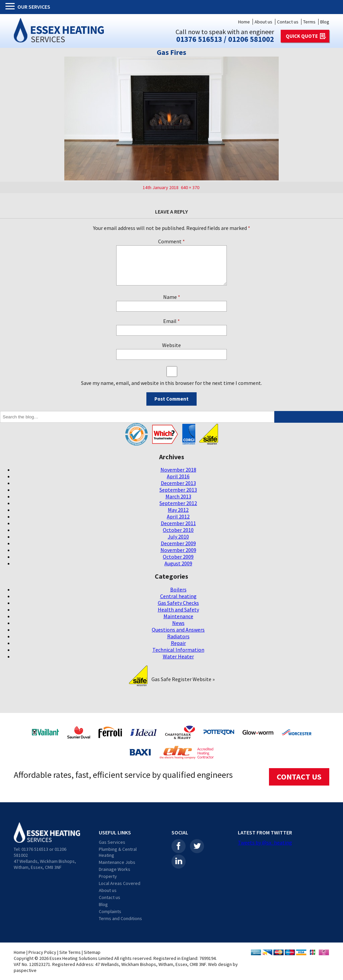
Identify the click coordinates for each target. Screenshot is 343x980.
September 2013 (178, 490)
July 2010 (178, 537)
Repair (178, 643)
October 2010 (178, 530)
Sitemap (92, 952)
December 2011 (178, 523)
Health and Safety (178, 609)
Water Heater (178, 656)
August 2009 (178, 563)
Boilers (178, 589)
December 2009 (178, 543)
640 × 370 (190, 187)
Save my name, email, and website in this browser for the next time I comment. (171, 383)
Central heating (178, 596)
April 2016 (178, 476)
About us (263, 22)
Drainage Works (115, 869)
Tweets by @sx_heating (265, 842)
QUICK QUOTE (302, 36)
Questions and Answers (178, 630)
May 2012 (178, 510)
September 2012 (178, 503)
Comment (171, 241)
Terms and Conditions (120, 918)
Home (244, 22)
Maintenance (178, 616)
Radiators (178, 636)
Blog (325, 22)
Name (172, 297)
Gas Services (112, 842)
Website (171, 345)
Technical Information (178, 650)
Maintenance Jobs (117, 862)
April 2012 (178, 516)
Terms (309, 22)
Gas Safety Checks (178, 603)
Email (171, 321)
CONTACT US (299, 777)
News (178, 623)
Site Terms (70, 952)
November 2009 (178, 550)
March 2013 (178, 496)
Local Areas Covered (120, 883)
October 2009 (178, 557)
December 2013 (178, 483)
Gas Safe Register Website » (183, 679)
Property (108, 876)
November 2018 (178, 470)
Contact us (288, 22)
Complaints (110, 911)
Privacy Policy (42, 952)
